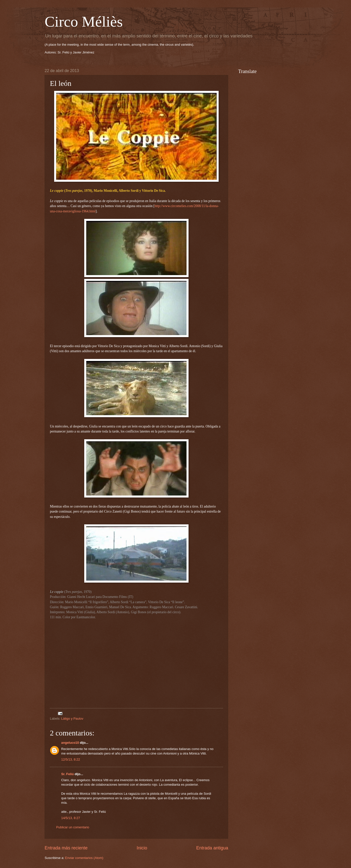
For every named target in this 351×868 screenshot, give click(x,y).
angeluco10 (70, 743)
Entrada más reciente (66, 848)
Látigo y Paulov (72, 719)
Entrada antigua (212, 848)
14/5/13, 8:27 (71, 818)
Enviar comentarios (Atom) (84, 858)
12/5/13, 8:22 (71, 759)
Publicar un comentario (73, 827)
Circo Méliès (84, 22)
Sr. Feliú (67, 774)
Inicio (142, 848)
